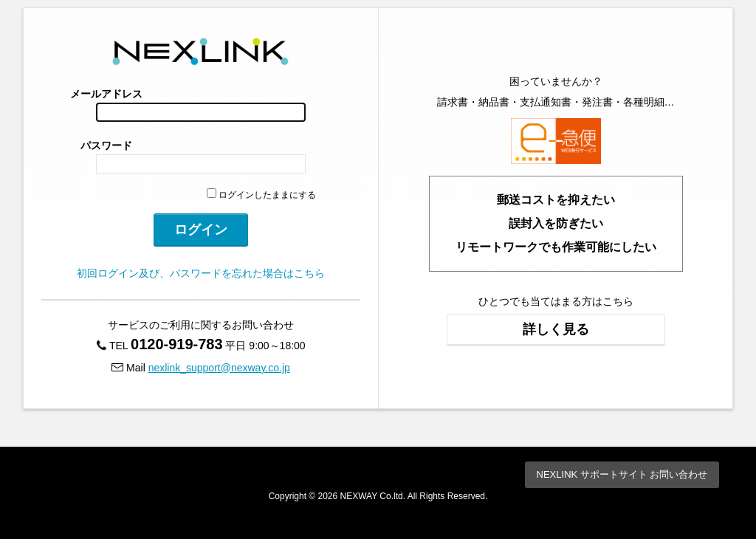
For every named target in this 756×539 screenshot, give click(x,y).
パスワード (106, 145)
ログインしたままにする (261, 195)
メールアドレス (106, 94)
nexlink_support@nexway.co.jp (219, 368)
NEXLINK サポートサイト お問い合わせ (622, 474)
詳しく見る (556, 329)
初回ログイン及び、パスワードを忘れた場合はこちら (201, 273)
